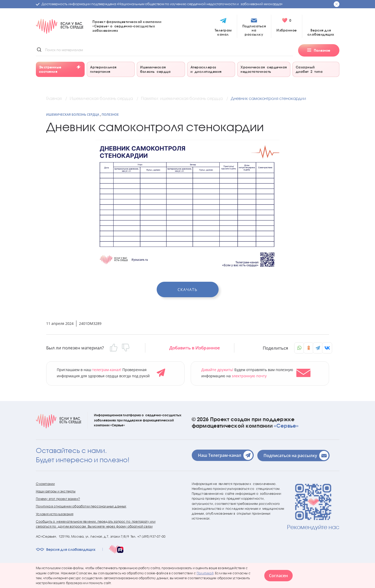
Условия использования (55, 513)
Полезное (110, 115)
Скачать (188, 289)
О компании (45, 483)
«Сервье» (286, 425)
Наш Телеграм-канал (225, 454)
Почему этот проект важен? (58, 498)
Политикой (205, 573)
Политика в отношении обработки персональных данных (81, 506)
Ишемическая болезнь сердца (73, 115)
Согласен (278, 576)
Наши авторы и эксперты (56, 491)
